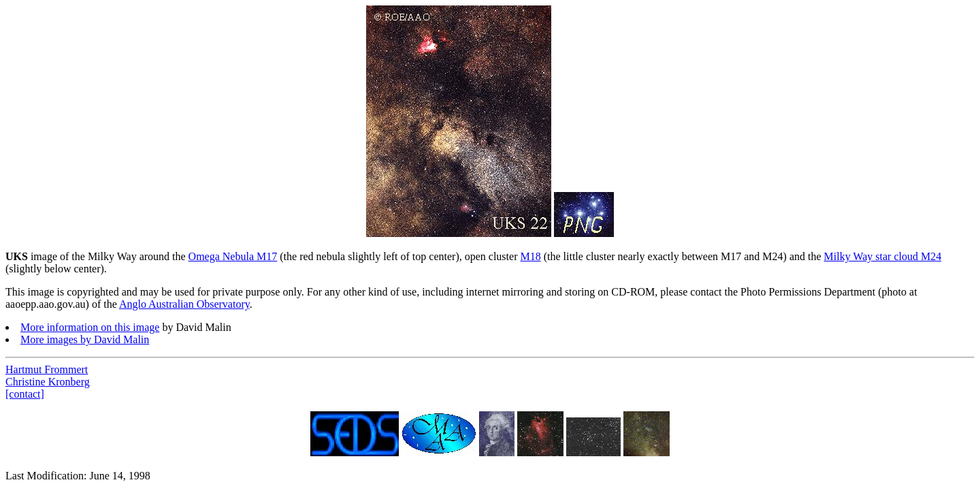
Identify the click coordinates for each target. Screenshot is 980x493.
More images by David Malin (85, 339)
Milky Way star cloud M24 (883, 256)
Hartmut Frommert (47, 369)
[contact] (25, 394)
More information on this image (90, 327)
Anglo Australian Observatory (184, 304)
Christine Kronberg (48, 382)
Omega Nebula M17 (233, 256)
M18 (530, 256)
